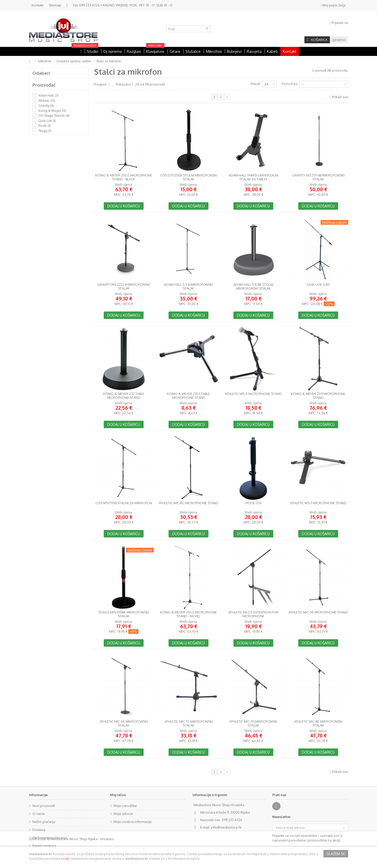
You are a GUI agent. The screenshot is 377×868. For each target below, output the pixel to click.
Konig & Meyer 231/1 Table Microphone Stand (189, 396)
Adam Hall (49, 95)
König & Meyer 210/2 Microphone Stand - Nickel (189, 614)
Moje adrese (123, 814)
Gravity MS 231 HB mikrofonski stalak (318, 177)
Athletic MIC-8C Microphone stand (189, 503)
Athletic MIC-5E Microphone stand (318, 612)
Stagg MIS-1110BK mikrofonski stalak (124, 614)
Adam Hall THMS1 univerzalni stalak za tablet (253, 177)
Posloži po (290, 84)
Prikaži (256, 84)
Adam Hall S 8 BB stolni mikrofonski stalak (253, 286)
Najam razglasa (44, 846)
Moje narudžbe (125, 806)
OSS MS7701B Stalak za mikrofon (124, 503)
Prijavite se (339, 23)
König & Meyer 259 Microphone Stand (318, 396)
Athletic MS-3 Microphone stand (318, 503)
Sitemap (55, 5)
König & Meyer (52, 111)
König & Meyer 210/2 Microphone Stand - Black (124, 177)
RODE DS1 (253, 503)
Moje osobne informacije (133, 822)
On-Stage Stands (54, 115)
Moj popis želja (333, 5)
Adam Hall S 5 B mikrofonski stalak (189, 286)
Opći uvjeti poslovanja (50, 838)
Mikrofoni (45, 61)
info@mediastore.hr (226, 827)
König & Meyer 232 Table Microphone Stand (124, 396)
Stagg (45, 131)
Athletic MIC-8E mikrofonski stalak (318, 723)
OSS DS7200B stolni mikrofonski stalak (189, 177)
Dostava (39, 830)
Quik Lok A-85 (318, 285)
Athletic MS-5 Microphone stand (253, 394)
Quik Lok (47, 121)
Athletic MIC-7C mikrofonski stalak (189, 723)
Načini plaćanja (44, 822)
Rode (45, 125)
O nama (38, 814)
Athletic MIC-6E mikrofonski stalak (124, 723)
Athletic (47, 100)
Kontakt (38, 5)
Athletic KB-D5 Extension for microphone (253, 614)
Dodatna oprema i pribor (74, 61)
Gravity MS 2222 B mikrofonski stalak (124, 286)
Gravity (46, 105)
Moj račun (118, 795)
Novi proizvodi (44, 806)
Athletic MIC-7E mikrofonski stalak (253, 723)
